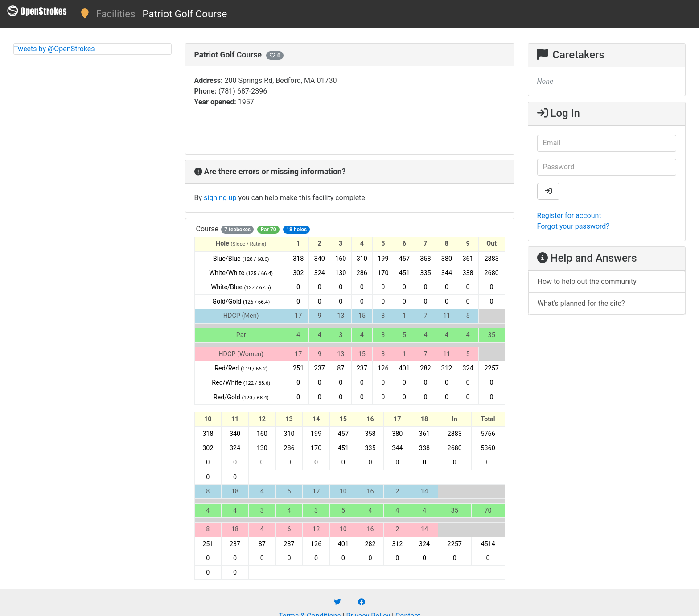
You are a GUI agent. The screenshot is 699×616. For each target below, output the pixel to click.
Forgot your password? (573, 226)
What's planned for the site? (581, 303)
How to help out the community (587, 281)
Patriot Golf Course (185, 14)
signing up (220, 198)
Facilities (115, 14)
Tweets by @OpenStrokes (54, 49)
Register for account (569, 216)
